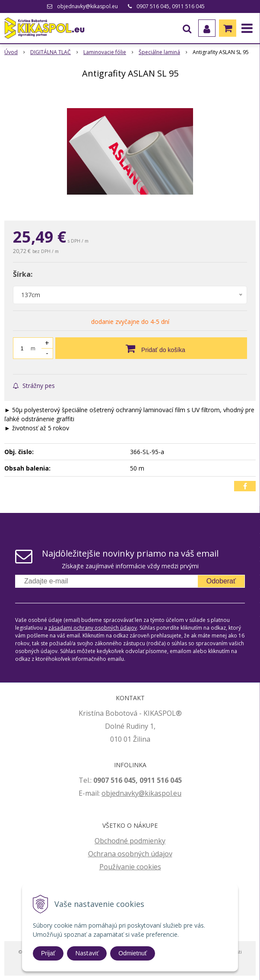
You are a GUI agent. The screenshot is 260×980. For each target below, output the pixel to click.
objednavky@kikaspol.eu (87, 6)
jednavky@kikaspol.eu (146, 793)
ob (106, 793)
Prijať (48, 953)
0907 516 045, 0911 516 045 (171, 6)
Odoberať (221, 581)
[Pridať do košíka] (151, 348)
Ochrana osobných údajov (130, 854)
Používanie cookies (130, 867)
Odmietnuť (133, 953)
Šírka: (23, 274)
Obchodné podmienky (130, 841)
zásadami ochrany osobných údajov (93, 628)
